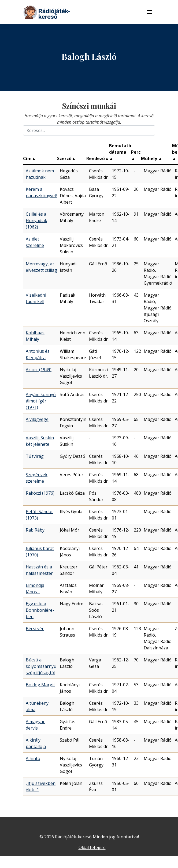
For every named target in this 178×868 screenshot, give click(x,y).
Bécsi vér (35, 629)
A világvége (37, 419)
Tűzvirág (35, 456)
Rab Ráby (35, 530)
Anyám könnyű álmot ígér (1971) (41, 401)
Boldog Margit (40, 685)
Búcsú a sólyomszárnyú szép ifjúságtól (41, 666)
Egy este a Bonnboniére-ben (40, 610)
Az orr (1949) (39, 370)
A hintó (33, 758)
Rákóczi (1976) (40, 493)
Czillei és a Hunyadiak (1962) (36, 220)
